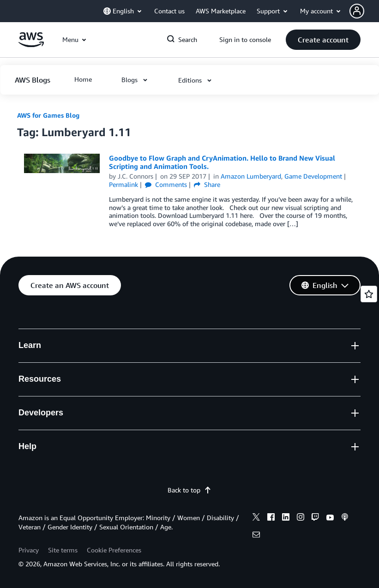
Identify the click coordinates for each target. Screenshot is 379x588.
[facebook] (271, 518)
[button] (364, 11)
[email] (256, 536)
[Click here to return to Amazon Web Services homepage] (31, 45)
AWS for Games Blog (48, 115)
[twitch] (315, 518)
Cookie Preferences (114, 550)
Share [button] (207, 184)
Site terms (63, 550)
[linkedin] (286, 518)
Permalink (123, 184)
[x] (256, 518)
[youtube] (330, 518)
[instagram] (301, 518)
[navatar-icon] (357, 11)
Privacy (29, 550)
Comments (166, 184)
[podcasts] (345, 518)
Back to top (189, 490)
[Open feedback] (369, 294)
